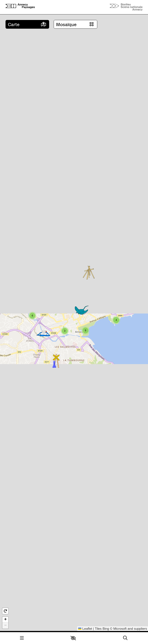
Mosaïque (66, 25)
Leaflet (85, 629)
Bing (106, 629)
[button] (73, 638)
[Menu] (22, 638)
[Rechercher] (125, 638)
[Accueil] (20, 7)
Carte (14, 25)
